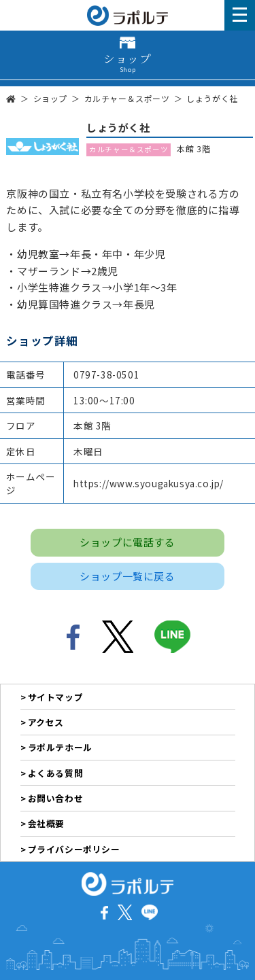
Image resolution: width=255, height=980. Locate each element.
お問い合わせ (56, 798)
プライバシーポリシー (74, 849)
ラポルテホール (60, 747)
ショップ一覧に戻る (127, 576)
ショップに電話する (127, 542)
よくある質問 (56, 773)
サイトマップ (56, 697)
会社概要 (46, 823)
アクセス (46, 722)
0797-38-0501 (106, 374)
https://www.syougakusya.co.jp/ (149, 483)
